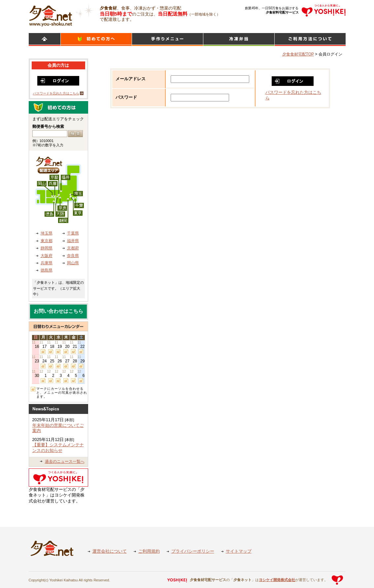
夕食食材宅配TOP (298, 54)
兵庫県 (47, 263)
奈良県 (73, 256)
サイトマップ (239, 551)
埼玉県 (47, 233)
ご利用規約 (149, 551)
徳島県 (47, 270)
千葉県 (73, 233)
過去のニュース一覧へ (65, 461)
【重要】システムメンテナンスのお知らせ (58, 448)
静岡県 (47, 248)
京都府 (73, 248)
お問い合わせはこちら (58, 311)
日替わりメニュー (168, 39)
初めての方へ (96, 39)
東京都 (47, 241)
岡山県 (73, 263)
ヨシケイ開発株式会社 (277, 580)
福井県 (73, 241)
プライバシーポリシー (193, 551)
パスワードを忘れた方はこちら (56, 93)
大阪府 (47, 256)
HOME (45, 39)
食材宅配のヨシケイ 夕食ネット (51, 15)
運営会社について (110, 551)
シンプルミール (239, 39)
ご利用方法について (310, 39)
